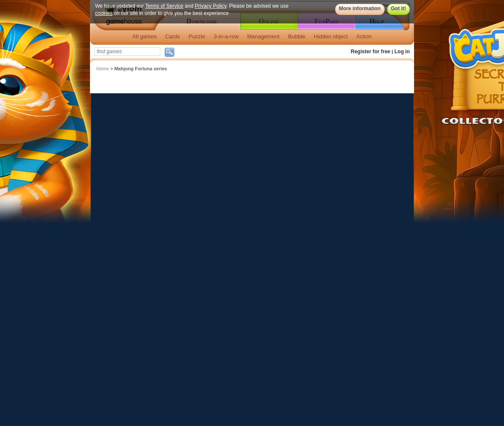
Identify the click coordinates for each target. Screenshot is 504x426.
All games (144, 36)
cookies (104, 13)
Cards (172, 36)
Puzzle (197, 36)
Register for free (371, 52)
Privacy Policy (211, 6)
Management (264, 36)
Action (364, 36)
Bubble (297, 36)
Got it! (398, 9)
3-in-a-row (226, 36)
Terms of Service (164, 6)
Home (103, 69)
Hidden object (331, 36)
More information (360, 9)
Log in (402, 52)
